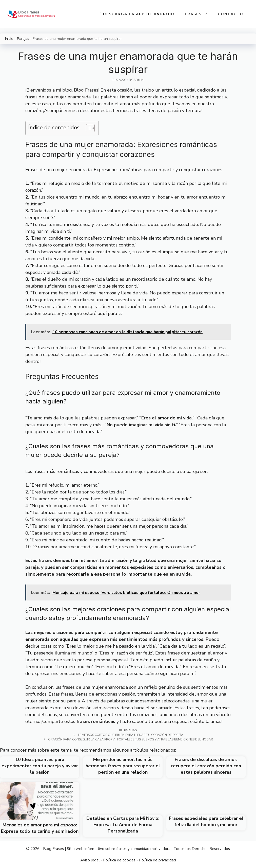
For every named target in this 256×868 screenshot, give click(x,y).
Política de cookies (119, 860)
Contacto (231, 14)
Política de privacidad (157, 860)
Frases (199, 14)
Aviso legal (90, 860)
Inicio (9, 39)
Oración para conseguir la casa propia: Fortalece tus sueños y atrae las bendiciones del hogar (131, 739)
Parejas (23, 39)
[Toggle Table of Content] (88, 128)
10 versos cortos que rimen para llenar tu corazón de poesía (131, 735)
